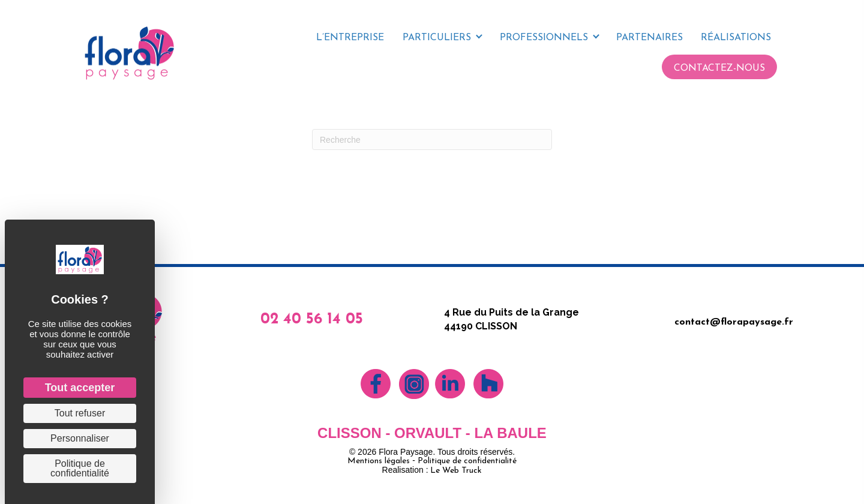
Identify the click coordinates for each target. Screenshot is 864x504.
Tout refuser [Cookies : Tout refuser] (80, 413)
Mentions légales (379, 461)
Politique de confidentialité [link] (80, 468)
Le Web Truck (456, 471)
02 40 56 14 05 (312, 319)
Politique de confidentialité (467, 461)
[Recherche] (432, 139)
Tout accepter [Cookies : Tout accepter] (80, 388)
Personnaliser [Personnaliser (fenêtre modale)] (80, 438)
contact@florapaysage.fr (734, 322)
